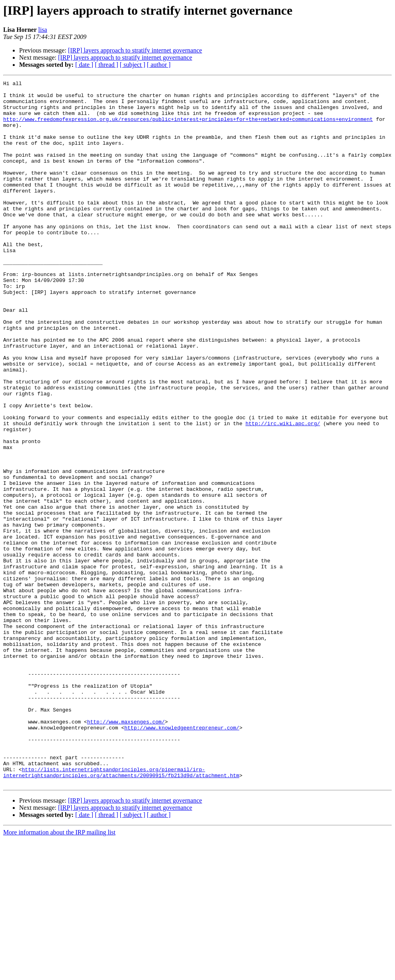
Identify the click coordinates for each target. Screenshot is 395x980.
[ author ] (159, 65)
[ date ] (84, 65)
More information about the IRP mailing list (59, 973)
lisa (43, 30)
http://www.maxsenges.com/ (126, 850)
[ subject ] (133, 65)
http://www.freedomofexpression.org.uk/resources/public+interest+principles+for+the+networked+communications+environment (188, 127)
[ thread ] (107, 65)
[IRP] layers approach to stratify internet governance (135, 50)
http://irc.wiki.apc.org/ (283, 492)
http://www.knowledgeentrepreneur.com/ (182, 857)
